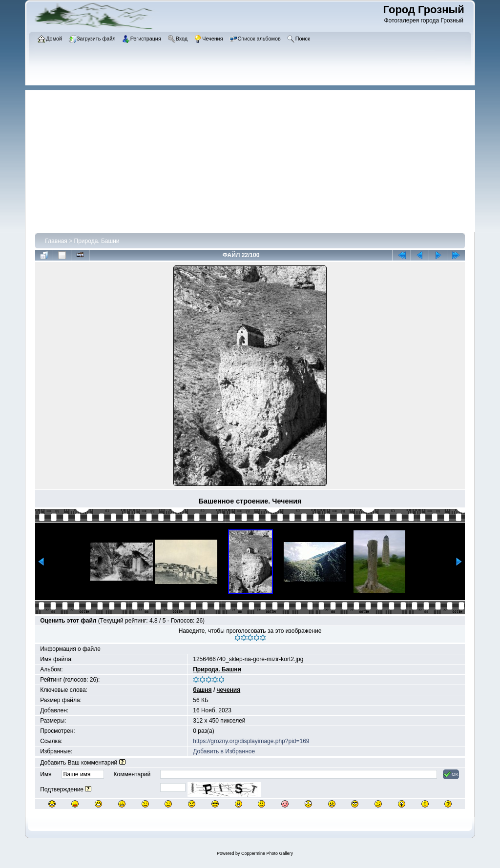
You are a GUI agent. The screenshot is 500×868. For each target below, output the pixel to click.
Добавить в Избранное (224, 751)
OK (451, 774)
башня (202, 690)
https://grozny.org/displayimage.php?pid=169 (251, 741)
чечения (229, 690)
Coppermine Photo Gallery (267, 853)
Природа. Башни (97, 241)
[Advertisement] (255, 159)
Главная (56, 241)
